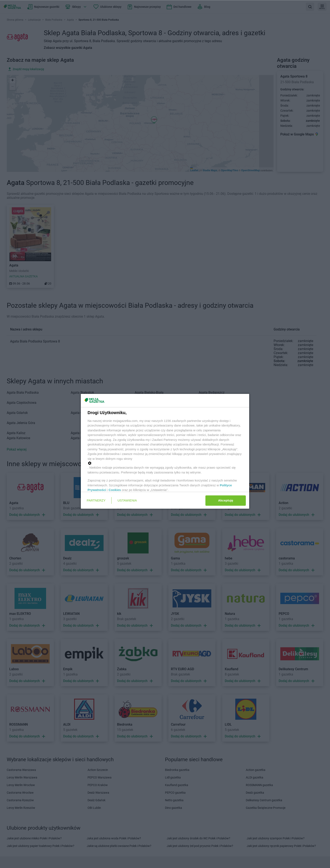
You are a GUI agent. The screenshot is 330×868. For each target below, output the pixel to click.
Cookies (115, 490)
